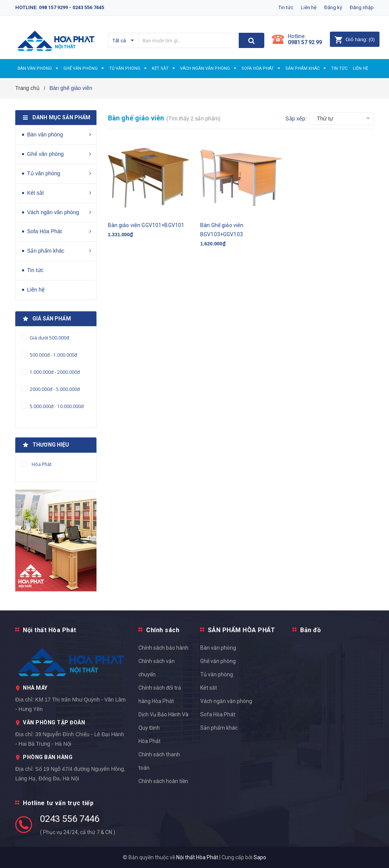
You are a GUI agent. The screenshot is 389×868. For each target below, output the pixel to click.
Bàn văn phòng (45, 135)
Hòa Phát (149, 741)
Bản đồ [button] (310, 630)
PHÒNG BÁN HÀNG (48, 757)
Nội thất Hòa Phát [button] (50, 630)
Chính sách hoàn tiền (163, 781)
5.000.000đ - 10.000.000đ (56, 406)
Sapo (260, 857)
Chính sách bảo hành (163, 648)
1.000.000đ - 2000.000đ (54, 372)
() (354, 39)
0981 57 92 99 (305, 42)
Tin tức (286, 7)
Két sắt (35, 193)
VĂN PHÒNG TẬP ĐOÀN (54, 722)
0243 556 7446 (70, 819)
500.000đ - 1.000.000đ (53, 355)
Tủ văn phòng (44, 173)
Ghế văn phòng (45, 154)
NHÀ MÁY (35, 688)
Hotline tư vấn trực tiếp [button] (58, 803)
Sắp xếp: (296, 119)
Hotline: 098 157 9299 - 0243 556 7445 (60, 7)
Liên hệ (309, 7)
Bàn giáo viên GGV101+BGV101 (146, 225)
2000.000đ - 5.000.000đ (54, 389)
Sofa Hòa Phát (44, 231)
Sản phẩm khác (46, 251)
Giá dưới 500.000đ (49, 338)
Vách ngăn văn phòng (53, 212)
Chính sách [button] (163, 630)
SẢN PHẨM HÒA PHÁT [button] (242, 630)
